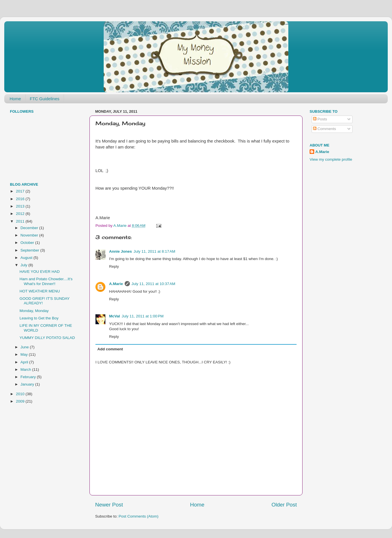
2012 (21, 214)
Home (15, 99)
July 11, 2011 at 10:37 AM (153, 284)
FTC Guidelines (45, 99)
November (30, 235)
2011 (21, 221)
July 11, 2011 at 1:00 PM (142, 316)
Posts (320, 119)
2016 (21, 199)
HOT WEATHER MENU (40, 291)
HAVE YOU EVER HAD (40, 272)
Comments (325, 129)
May (25, 354)
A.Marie (116, 284)
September (30, 250)
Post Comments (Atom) (139, 516)
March (26, 370)
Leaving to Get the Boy (39, 318)
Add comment (110, 349)
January (28, 384)
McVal (114, 316)
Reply (114, 266)
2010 (21, 394)
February (29, 377)
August (27, 258)
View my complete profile (331, 159)
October (28, 243)
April (25, 362)
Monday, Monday (34, 311)
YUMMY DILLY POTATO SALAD (47, 338)
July (24, 265)
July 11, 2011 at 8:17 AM (154, 251)
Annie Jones (120, 251)
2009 (21, 401)
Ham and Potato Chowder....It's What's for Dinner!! (46, 281)
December (30, 228)
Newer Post (109, 505)
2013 (21, 206)
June (25, 347)
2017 (21, 191)
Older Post (284, 505)
